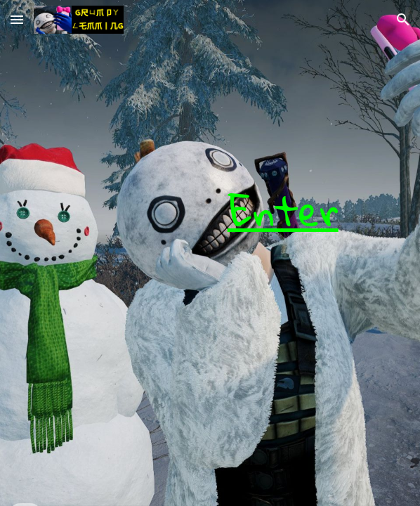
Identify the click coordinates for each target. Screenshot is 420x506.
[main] (210, 253)
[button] (17, 19)
